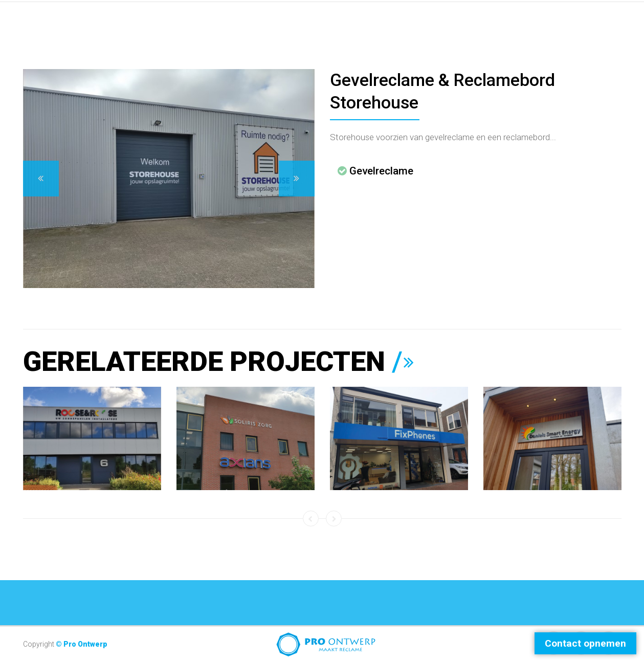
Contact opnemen (585, 643)
